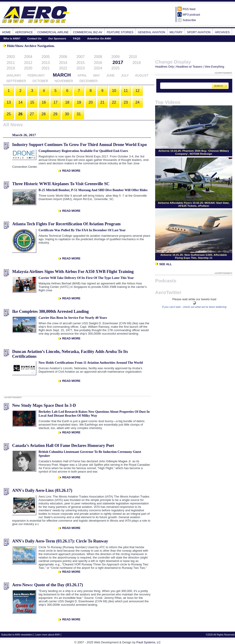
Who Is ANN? (12, 38)
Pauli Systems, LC (148, 642)
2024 (98, 68)
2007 (81, 57)
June (111, 75)
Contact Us (34, 38)
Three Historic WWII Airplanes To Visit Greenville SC (61, 184)
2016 (98, 63)
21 (102, 102)
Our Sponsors (57, 38)
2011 (11, 63)
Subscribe (189, 20)
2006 (63, 57)
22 (114, 102)
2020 (28, 68)
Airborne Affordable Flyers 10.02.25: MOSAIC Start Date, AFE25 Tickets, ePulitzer (194, 204)
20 (91, 102)
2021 (46, 68)
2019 (11, 68)
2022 (63, 68)
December (88, 81)
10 (114, 91)
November (64, 81)
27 (32, 114)
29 (55, 114)
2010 (133, 57)
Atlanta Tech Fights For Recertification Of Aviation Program (66, 224)
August (142, 75)
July (125, 75)
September (16, 81)
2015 (81, 63)
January (14, 75)
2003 (11, 57)
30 (67, 114)
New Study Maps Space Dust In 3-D (44, 405)
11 (126, 91)
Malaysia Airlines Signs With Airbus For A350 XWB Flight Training (73, 272)
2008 (98, 57)
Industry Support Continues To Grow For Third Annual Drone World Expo (80, 145)
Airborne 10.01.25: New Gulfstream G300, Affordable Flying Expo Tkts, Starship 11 (194, 256)
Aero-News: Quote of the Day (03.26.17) (48, 585)
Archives (222, 32)
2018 (137, 63)
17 (56, 102)
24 (137, 102)
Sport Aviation (199, 32)
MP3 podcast (191, 15)
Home (6, 32)
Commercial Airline (53, 32)
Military (176, 32)
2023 (81, 68)
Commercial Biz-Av (88, 32)
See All (163, 264)
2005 (46, 57)
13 (9, 102)
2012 (28, 63)
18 (67, 102)
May (97, 75)
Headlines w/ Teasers (189, 67)
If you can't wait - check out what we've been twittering (194, 307)
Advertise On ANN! (99, 38)
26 (20, 114)
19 (79, 102)
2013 (46, 63)
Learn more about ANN (47, 635)
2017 (118, 62)
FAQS (77, 38)
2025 (115, 68)
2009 (115, 57)
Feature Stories (120, 32)
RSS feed (189, 9)
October (40, 81)
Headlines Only (164, 67)
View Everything (214, 67)
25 (9, 114)
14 (20, 102)
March (62, 75)
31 (79, 114)
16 (44, 102)
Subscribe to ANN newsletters (17, 635)
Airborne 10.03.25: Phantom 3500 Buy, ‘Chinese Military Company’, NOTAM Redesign (194, 152)
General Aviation (151, 32)
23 (126, 102)
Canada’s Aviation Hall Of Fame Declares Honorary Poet (63, 446)
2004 (28, 57)
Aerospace (24, 32)
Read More (71, 171)
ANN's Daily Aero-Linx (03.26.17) (42, 490)
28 (44, 114)
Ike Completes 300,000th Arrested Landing (50, 311)
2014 (63, 63)
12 (137, 91)
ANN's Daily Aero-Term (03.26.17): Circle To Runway (60, 541)
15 (32, 102)
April (82, 75)
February (36, 75)
